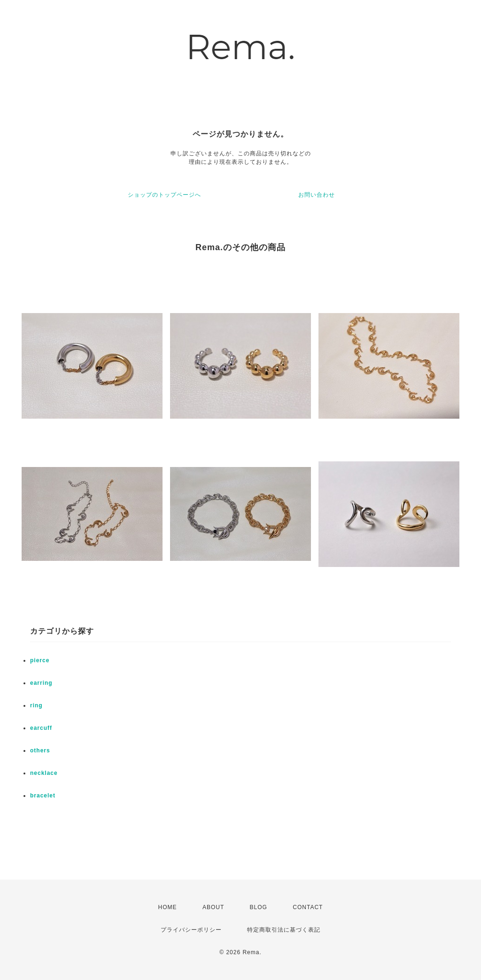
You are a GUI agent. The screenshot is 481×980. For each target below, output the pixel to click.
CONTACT (308, 907)
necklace (44, 773)
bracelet (43, 796)
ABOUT (213, 907)
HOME (168, 907)
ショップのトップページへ (164, 195)
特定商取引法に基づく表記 (284, 930)
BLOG (259, 907)
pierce (40, 660)
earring (41, 683)
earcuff (41, 728)
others (40, 750)
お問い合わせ (317, 195)
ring (36, 705)
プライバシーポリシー (191, 930)
